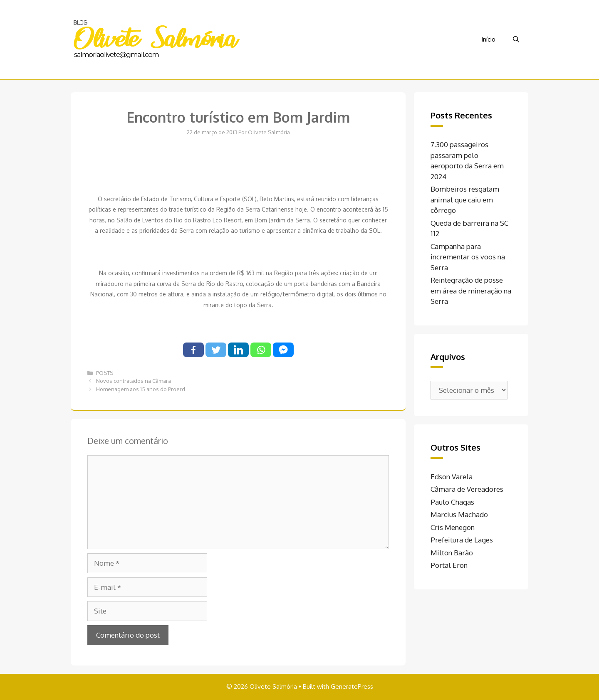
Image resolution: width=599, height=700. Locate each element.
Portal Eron (449, 565)
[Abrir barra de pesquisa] (516, 39)
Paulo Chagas (452, 502)
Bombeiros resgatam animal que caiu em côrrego (465, 200)
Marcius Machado (459, 514)
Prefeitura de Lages (462, 540)
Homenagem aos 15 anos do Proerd (141, 389)
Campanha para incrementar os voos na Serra (468, 257)
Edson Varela (452, 477)
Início (488, 39)
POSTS (105, 373)
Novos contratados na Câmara (134, 381)
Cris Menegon (453, 527)
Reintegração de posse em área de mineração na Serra (471, 291)
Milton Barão (452, 553)
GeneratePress (352, 686)
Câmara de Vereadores (467, 489)
